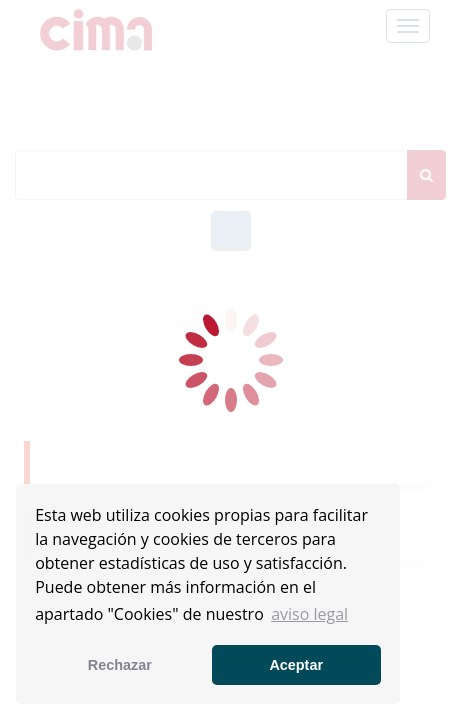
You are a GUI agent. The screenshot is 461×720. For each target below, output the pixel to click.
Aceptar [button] (296, 665)
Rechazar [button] (120, 665)
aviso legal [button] (309, 614)
